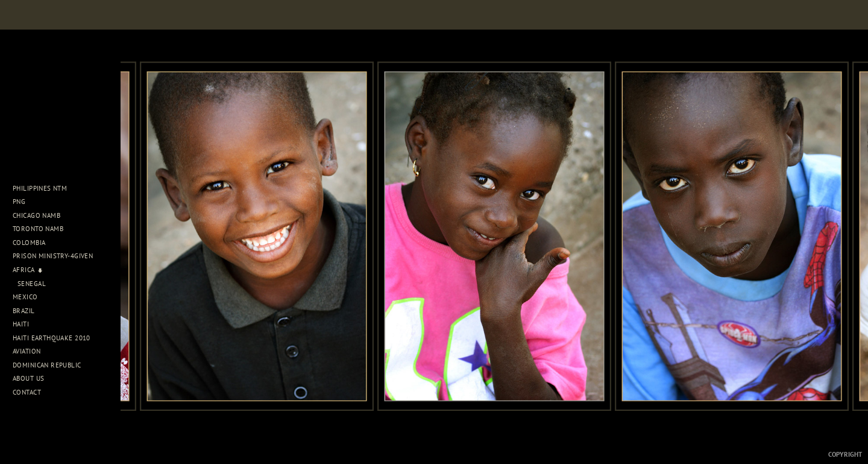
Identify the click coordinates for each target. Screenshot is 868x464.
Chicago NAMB (36, 215)
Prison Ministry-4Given (53, 256)
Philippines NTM (44, 188)
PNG (19, 202)
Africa (28, 270)
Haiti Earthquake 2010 (52, 338)
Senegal (32, 284)
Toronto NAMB (38, 229)
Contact (27, 392)
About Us (33, 378)
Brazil (28, 311)
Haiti (25, 324)
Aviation (31, 351)
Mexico (30, 297)
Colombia (29, 243)
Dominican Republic (51, 365)
